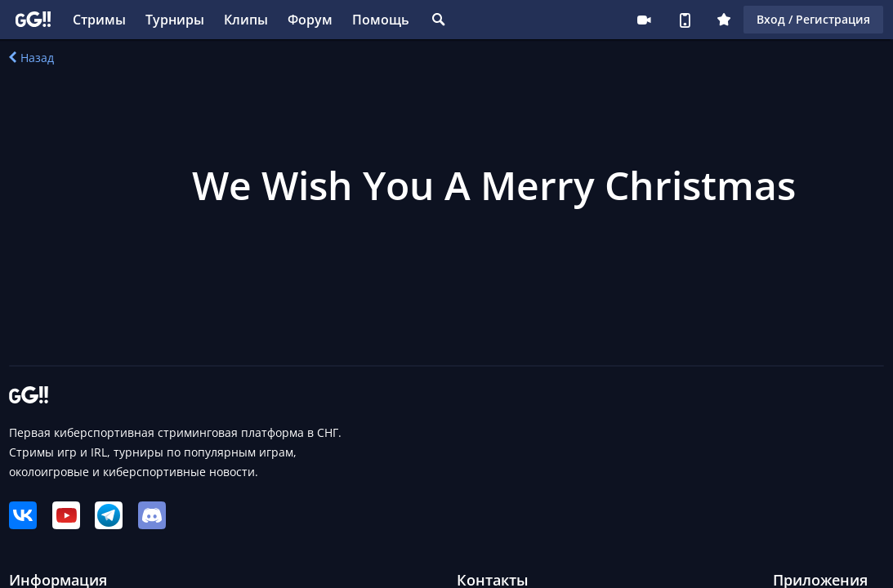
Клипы (246, 20)
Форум (310, 20)
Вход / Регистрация (813, 19)
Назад (31, 58)
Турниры (175, 20)
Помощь (381, 20)
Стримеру (644, 20)
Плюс (724, 20)
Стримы (99, 20)
